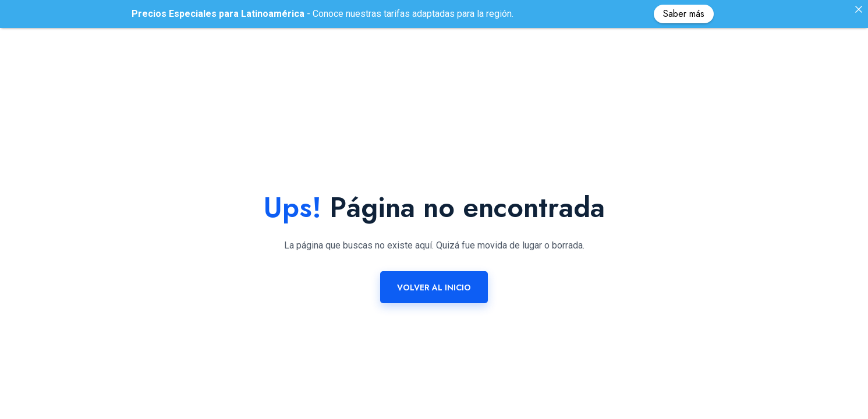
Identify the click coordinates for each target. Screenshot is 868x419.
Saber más (684, 14)
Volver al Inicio (434, 281)
